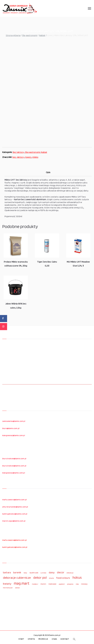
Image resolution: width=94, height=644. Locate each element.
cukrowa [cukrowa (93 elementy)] (43, 573)
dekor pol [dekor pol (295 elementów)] (40, 578)
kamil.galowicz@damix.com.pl (15, 514)
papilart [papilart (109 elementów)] (62, 584)
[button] (74, 639)
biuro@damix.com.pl (11, 428)
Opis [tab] (48, 172)
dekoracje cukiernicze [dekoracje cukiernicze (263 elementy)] (17, 578)
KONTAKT (65, 639)
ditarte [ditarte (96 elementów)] (51, 578)
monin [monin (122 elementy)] (43, 584)
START (21, 639)
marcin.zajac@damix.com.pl (14, 521)
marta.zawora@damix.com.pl (14, 500)
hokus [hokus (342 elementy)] (77, 577)
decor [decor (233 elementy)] (61, 572)
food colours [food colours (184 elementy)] (63, 578)
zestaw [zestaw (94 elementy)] (17, 588)
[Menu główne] (89, 8)
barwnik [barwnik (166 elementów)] (17, 572)
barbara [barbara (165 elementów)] (7, 572)
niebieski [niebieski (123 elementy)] (52, 584)
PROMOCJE (43, 639)
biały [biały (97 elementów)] (25, 573)
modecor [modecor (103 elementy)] (35, 584)
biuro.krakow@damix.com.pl (14, 458)
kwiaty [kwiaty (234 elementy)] (7, 584)
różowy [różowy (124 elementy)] (84, 584)
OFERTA (31, 639)
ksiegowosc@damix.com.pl (14, 435)
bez (14, 157)
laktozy (21, 157)
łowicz (28, 157)
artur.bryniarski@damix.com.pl (15, 507)
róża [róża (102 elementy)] (77, 584)
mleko (35, 157)
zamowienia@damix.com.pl (14, 421)
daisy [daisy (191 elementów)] (52, 572)
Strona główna (13, 35)
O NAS (54, 639)
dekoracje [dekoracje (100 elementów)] (70, 573)
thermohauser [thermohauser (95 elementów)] (8, 588)
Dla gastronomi (30, 35)
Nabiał (42, 35)
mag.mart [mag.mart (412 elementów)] (22, 583)
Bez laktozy (19, 152)
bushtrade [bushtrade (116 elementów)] (34, 573)
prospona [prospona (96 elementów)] (70, 584)
